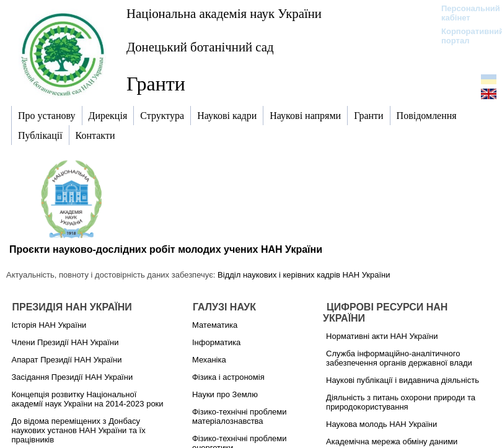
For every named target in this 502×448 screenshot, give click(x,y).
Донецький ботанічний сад (200, 47)
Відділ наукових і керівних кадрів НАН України (304, 275)
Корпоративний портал (465, 36)
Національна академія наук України (224, 13)
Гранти (156, 84)
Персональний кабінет (465, 13)
